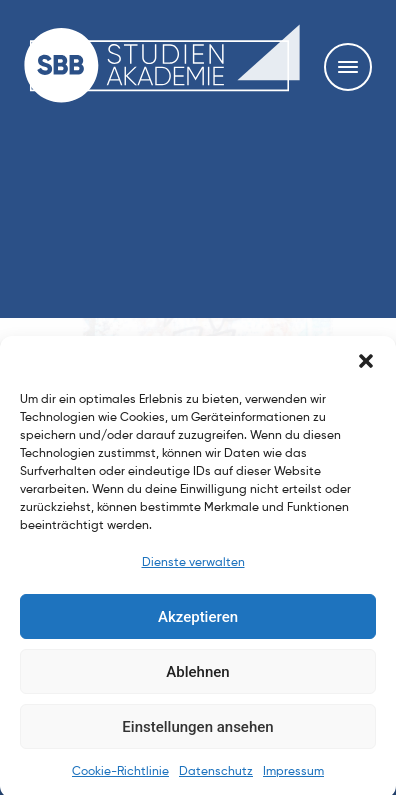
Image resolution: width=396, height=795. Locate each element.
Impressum (293, 783)
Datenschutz (216, 783)
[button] (366, 372)
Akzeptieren (198, 627)
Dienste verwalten (193, 574)
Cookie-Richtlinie (120, 783)
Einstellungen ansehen (197, 737)
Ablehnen (197, 682)
